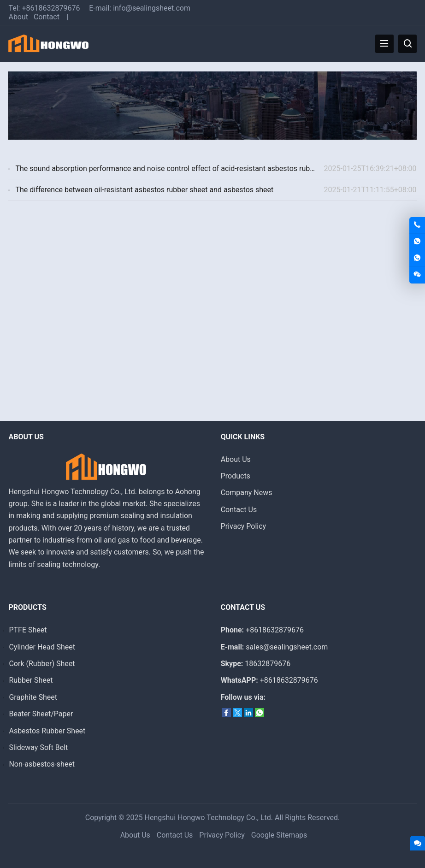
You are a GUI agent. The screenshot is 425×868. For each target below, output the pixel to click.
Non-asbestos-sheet (42, 764)
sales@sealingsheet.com (287, 647)
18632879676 (268, 664)
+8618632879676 (51, 8)
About (18, 17)
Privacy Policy (244, 526)
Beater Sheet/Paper (41, 714)
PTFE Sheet (28, 630)
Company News (247, 493)
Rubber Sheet (31, 680)
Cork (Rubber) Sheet (42, 664)
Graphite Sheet (33, 697)
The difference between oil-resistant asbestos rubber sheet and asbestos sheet (144, 190)
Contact (47, 17)
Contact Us (239, 510)
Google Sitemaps (279, 835)
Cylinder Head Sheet (42, 647)
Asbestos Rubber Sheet (47, 731)
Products (236, 476)
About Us (236, 459)
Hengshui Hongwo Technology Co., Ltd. (209, 818)
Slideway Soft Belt (38, 747)
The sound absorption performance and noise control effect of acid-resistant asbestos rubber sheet (178, 168)
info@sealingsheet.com (152, 8)
